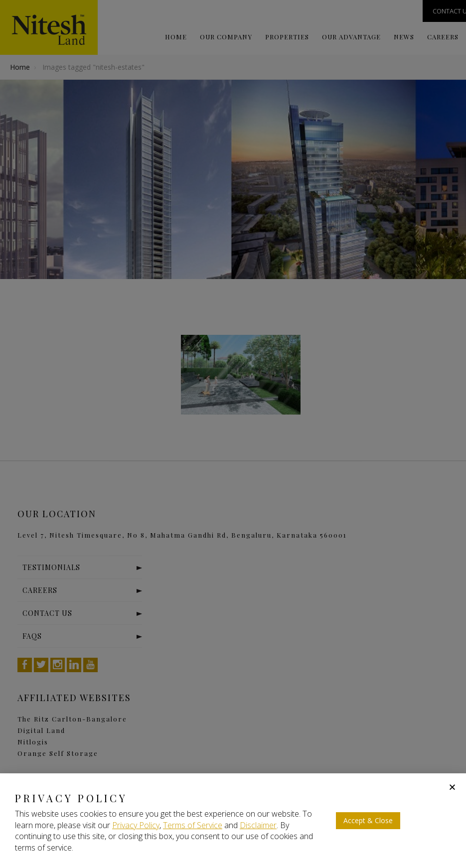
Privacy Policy (136, 825)
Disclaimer (258, 825)
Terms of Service (193, 825)
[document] (233, 434)
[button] (452, 787)
